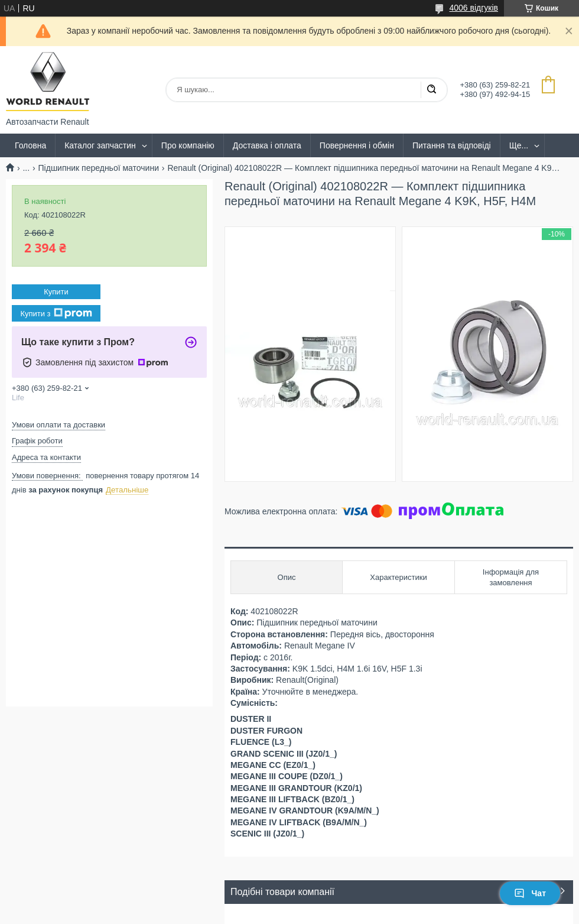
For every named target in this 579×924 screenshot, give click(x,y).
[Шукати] (431, 90)
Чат (530, 893)
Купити (56, 292)
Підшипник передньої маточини (99, 168)
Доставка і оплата (267, 145)
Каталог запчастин (100, 145)
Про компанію (188, 145)
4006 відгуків (474, 8)
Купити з (56, 313)
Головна (30, 145)
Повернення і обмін (357, 145)
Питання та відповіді (452, 145)
